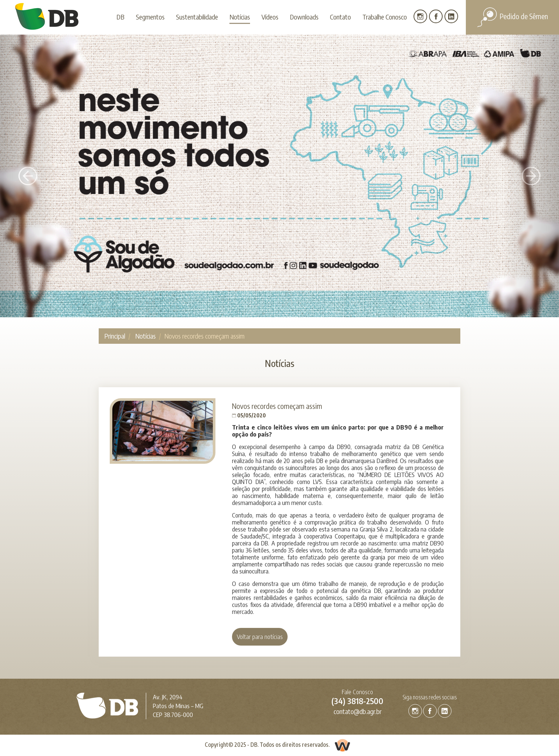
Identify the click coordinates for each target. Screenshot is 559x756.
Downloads (304, 17)
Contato (340, 17)
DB (120, 17)
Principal (115, 336)
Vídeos (270, 17)
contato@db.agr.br (358, 711)
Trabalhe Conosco (385, 17)
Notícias (240, 17)
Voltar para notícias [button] (260, 637)
